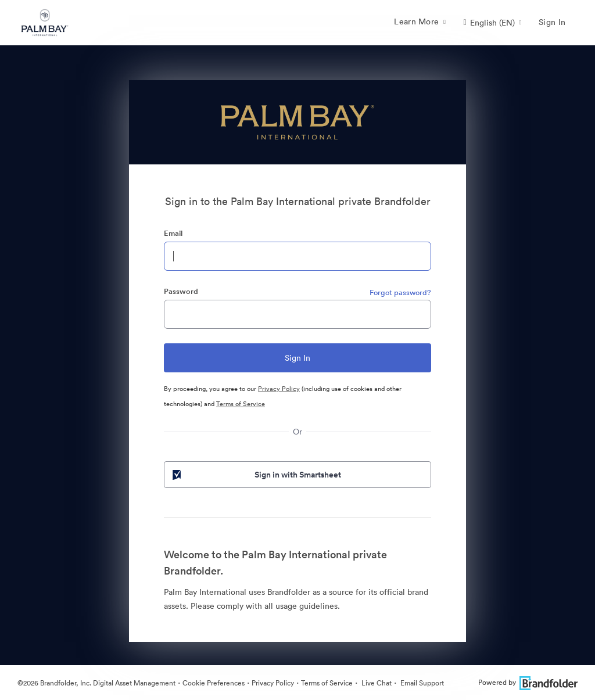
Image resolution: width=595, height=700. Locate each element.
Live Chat (376, 683)
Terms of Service (241, 404)
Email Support (421, 683)
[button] (492, 23)
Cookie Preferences (214, 683)
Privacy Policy (279, 389)
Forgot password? (400, 292)
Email (173, 233)
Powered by (528, 682)
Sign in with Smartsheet (256, 475)
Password (181, 291)
